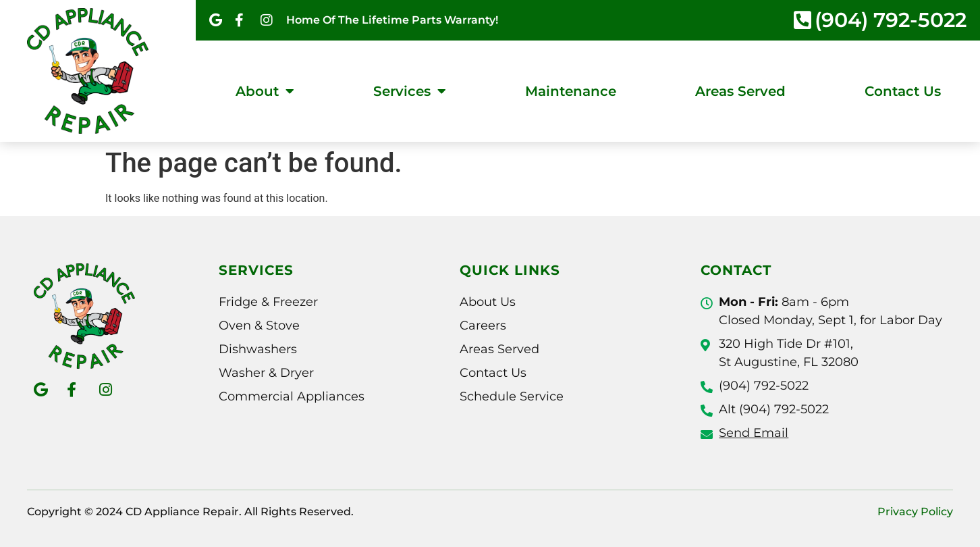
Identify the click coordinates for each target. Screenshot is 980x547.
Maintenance (571, 91)
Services (410, 91)
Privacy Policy (915, 512)
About (265, 91)
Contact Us (903, 91)
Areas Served (740, 91)
